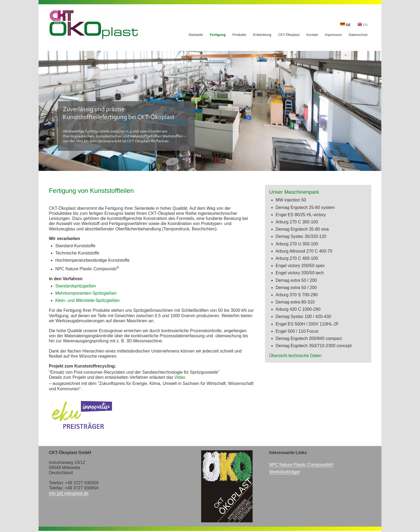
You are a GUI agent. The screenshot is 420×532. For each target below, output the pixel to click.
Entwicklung (262, 35)
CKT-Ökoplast (289, 35)
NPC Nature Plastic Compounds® (301, 465)
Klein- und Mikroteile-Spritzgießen (87, 300)
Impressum (333, 35)
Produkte (239, 35)
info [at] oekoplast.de (69, 493)
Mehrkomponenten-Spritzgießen (86, 293)
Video (180, 377)
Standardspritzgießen (76, 286)
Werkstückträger (285, 472)
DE (345, 25)
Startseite (196, 35)
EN (363, 25)
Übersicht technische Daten (295, 356)
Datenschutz (358, 35)
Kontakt (312, 35)
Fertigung (218, 35)
